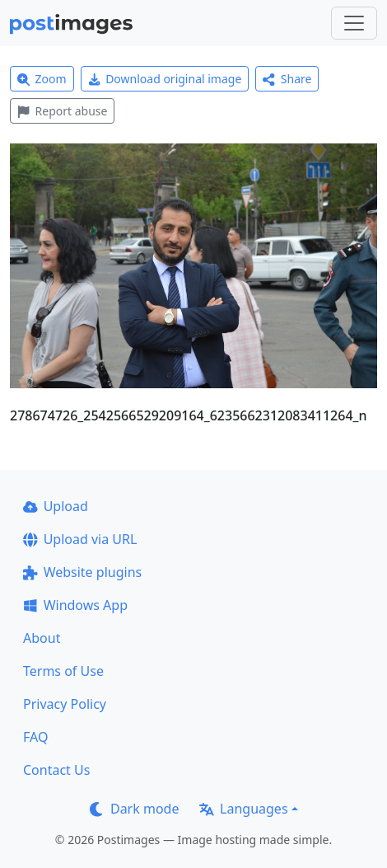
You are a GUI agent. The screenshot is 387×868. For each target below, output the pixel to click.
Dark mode (134, 809)
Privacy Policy (65, 704)
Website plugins (82, 572)
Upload (56, 506)
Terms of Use (63, 671)
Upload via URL (80, 539)
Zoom (42, 79)
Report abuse (62, 111)
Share (287, 79)
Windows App (75, 605)
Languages (243, 809)
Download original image (165, 79)
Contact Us (56, 770)
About (42, 638)
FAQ (35, 737)
